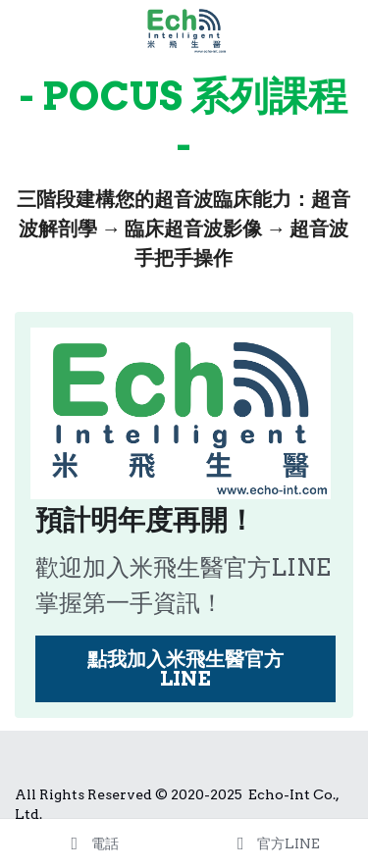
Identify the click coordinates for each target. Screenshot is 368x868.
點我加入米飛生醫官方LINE (185, 669)
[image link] (184, 28)
